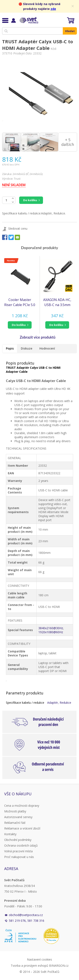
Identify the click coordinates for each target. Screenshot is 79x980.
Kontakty (10, 834)
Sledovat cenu (18, 228)
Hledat (70, 31)
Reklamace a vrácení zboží (22, 828)
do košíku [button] (19, 325)
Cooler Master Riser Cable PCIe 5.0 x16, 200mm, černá (20, 302)
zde (53, 9)
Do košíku (30, 200)
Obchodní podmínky (18, 840)
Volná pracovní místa (18, 851)
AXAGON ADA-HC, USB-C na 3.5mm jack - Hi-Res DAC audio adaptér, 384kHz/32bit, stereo (57, 302)
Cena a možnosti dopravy (22, 806)
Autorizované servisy (18, 817)
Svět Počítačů (28, 20)
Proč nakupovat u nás (19, 857)
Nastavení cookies (39, 959)
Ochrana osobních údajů (21, 845)
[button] (20, 325)
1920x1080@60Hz (51, 632)
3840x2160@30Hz (51, 628)
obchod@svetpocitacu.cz (26, 915)
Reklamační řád (15, 823)
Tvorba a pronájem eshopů (29, 966)
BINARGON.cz (59, 966)
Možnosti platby (15, 811)
